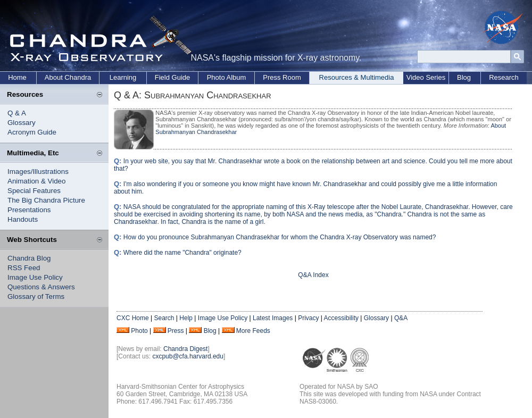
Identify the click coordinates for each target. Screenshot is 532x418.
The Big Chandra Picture (46, 200)
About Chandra (68, 77)
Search (164, 318)
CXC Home (133, 318)
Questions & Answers (41, 287)
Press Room (282, 77)
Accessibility (341, 318)
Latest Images (273, 318)
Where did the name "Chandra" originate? (182, 253)
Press (176, 331)
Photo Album (227, 77)
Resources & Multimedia (357, 77)
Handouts (23, 219)
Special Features (34, 191)
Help (186, 318)
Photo (139, 331)
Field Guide (172, 77)
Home (17, 77)
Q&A (401, 318)
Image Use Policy (35, 277)
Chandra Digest (185, 349)
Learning (123, 77)
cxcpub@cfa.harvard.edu (188, 356)
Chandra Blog (29, 258)
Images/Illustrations (38, 172)
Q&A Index (313, 275)
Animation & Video (36, 181)
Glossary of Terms (36, 296)
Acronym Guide (32, 132)
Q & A (17, 113)
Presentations (29, 210)
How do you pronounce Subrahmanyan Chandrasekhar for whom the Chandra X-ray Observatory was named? (280, 237)
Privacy (308, 318)
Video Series (426, 77)
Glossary (22, 123)
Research (504, 77)
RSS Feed (24, 268)
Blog (464, 77)
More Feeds (253, 331)
